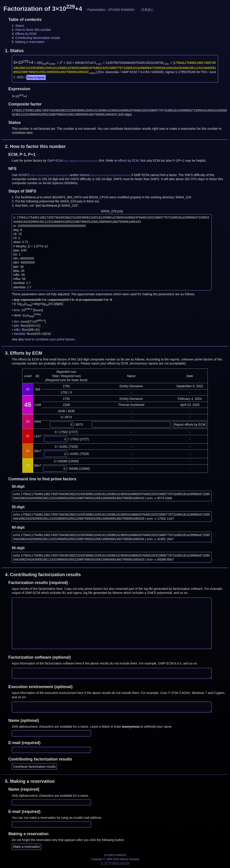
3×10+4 (23, 62)
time (17, 310)
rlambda (19, 334)
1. (14, 51)
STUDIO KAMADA (121, 10)
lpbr (16, 326)
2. (35, 146)
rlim (16, 321)
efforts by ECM (128, 161)
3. (24, 353)
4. (43, 575)
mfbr (17, 330)
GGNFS (24, 175)
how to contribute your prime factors (50, 339)
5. (30, 781)
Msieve (84, 175)
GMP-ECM (55, 161)
